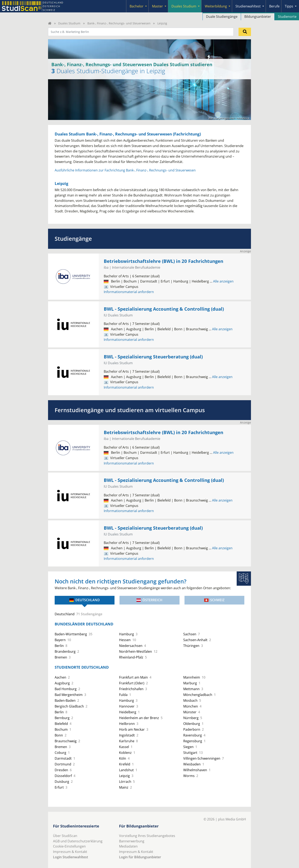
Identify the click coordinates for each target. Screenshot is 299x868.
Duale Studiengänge (222, 17)
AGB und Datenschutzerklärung (78, 841)
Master (157, 6)
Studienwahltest (248, 6)
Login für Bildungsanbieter (140, 857)
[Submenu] (146, 6)
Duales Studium (184, 6)
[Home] (50, 23)
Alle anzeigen (222, 281)
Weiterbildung (216, 6)
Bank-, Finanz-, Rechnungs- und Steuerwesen (119, 23)
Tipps (289, 6)
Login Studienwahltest (71, 857)
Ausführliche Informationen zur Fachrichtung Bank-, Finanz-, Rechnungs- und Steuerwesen (125, 170)
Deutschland (85, 600)
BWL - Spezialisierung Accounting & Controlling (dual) (164, 309)
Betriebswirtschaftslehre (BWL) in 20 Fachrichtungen (163, 261)
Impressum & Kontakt (70, 852)
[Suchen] (245, 32)
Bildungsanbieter (258, 17)
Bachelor (137, 6)
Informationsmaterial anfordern (129, 292)
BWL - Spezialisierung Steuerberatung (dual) (153, 357)
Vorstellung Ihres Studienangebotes (147, 836)
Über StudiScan (65, 836)
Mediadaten (128, 846)
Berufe (274, 6)
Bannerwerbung (132, 841)
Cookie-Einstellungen (69, 846)
